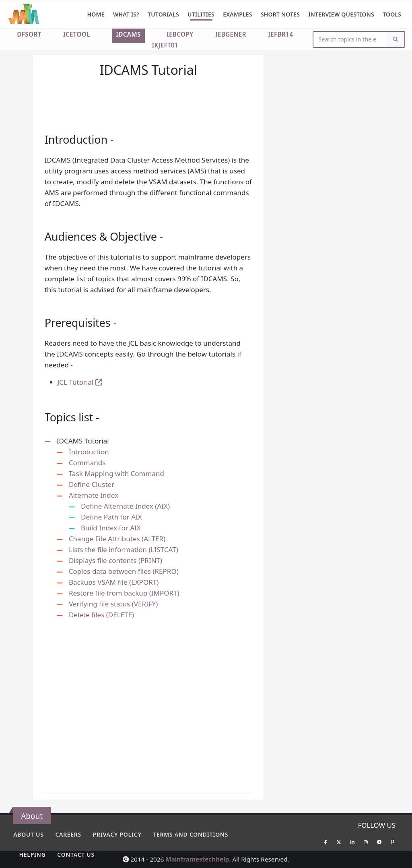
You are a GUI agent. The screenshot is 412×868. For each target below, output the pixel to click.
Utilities (201, 14)
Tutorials (163, 14)
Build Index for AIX (111, 528)
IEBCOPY (180, 34)
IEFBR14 (280, 34)
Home (96, 14)
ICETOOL (77, 34)
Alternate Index (94, 495)
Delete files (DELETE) (101, 615)
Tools (392, 14)
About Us (28, 834)
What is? (126, 14)
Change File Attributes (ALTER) (117, 539)
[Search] (396, 40)
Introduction (89, 452)
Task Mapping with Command (116, 473)
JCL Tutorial (80, 382)
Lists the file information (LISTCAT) (124, 549)
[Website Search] (350, 40)
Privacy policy (117, 834)
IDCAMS (128, 34)
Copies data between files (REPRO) (124, 571)
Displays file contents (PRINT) (115, 560)
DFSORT (29, 34)
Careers (68, 834)
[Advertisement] (148, 94)
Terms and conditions (191, 834)
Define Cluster (92, 484)
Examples (238, 14)
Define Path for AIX (111, 517)
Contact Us (76, 855)
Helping (33, 855)
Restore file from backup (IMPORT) (124, 593)
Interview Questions (341, 14)
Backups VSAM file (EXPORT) (114, 582)
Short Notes (280, 14)
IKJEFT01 (165, 45)
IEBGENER (231, 34)
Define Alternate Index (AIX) (125, 506)
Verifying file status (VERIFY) (113, 604)
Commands (87, 463)
